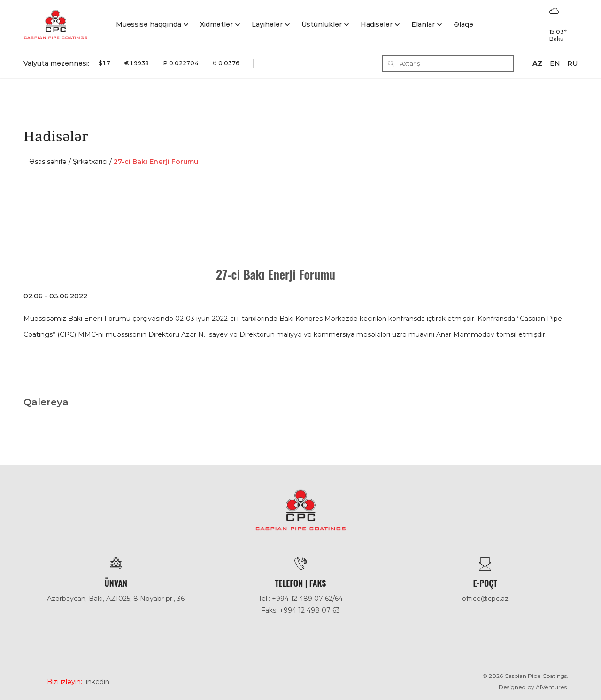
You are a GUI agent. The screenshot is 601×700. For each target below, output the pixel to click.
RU (572, 63)
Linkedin (97, 682)
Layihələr (267, 24)
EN (555, 63)
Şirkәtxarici (90, 162)
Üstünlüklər (322, 24)
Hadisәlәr (377, 24)
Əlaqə (463, 24)
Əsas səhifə (48, 162)
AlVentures (551, 687)
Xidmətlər (216, 24)
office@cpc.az (485, 599)
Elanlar (423, 24)
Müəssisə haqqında (149, 24)
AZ (538, 63)
